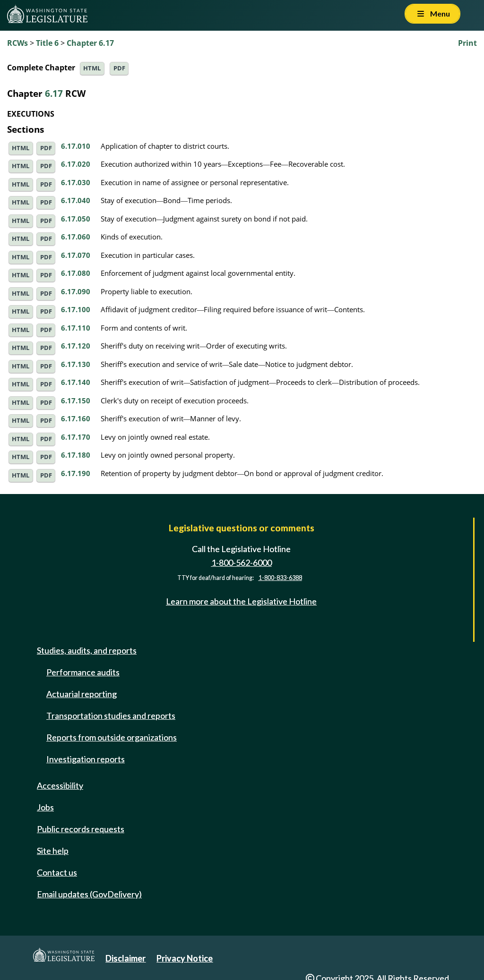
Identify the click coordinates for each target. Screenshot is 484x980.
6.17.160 (76, 418)
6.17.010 (76, 146)
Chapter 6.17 (90, 43)
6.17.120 (76, 346)
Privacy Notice (185, 958)
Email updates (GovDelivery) (89, 894)
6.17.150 (76, 401)
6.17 (54, 93)
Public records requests (81, 829)
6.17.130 (76, 364)
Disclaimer (125, 958)
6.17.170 (76, 437)
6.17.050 (76, 219)
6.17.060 (76, 237)
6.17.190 (76, 473)
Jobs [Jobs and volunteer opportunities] (45, 807)
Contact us (57, 872)
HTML (92, 68)
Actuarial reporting (82, 694)
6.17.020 (76, 164)
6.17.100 (76, 309)
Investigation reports (86, 759)
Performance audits (83, 672)
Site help (53, 851)
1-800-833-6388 (280, 578)
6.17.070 (76, 255)
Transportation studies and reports (111, 716)
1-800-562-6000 (242, 562)
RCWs (17, 43)
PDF (119, 68)
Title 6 (47, 43)
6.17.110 (76, 328)
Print (467, 43)
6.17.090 (76, 291)
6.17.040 (76, 200)
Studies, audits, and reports (87, 650)
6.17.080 (76, 273)
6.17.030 (76, 182)
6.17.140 (76, 382)
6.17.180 (76, 455)
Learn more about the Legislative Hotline (241, 601)
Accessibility (60, 785)
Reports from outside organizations (112, 737)
